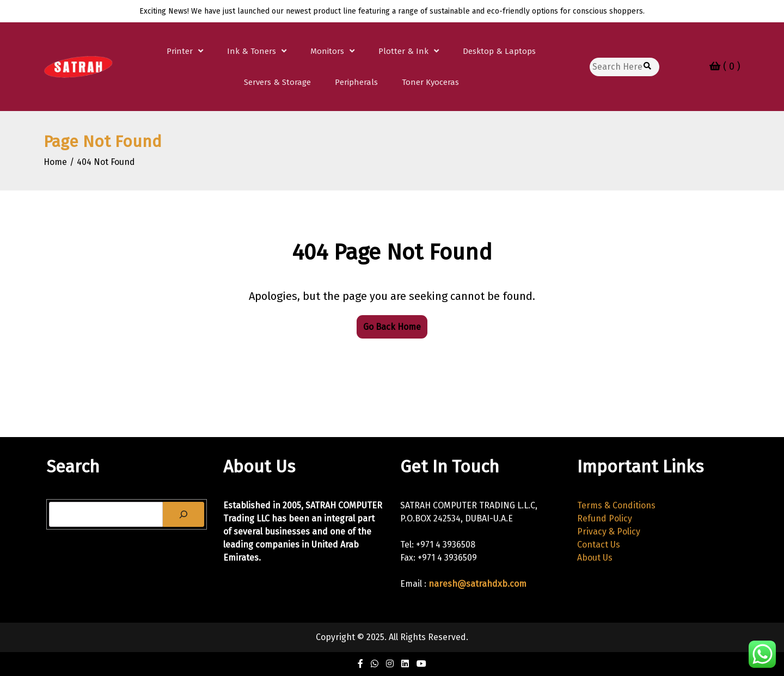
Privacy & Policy (609, 531)
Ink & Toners (252, 51)
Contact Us (599, 545)
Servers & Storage (277, 82)
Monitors (327, 51)
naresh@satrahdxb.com (477, 584)
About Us (595, 558)
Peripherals (356, 82)
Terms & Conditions (616, 505)
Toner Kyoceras (430, 82)
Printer (180, 51)
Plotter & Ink (403, 51)
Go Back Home (392, 327)
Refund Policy (605, 518)
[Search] (183, 514)
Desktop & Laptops (499, 51)
